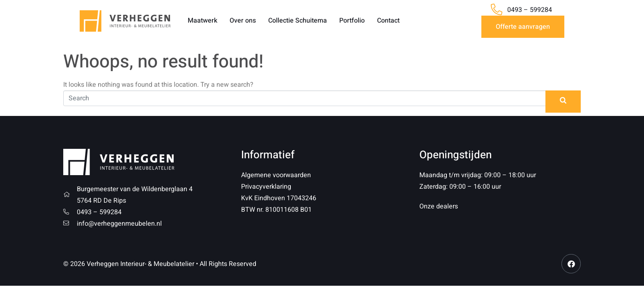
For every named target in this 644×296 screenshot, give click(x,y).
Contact (388, 21)
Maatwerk (202, 21)
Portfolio (352, 21)
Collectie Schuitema (298, 21)
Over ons (243, 21)
